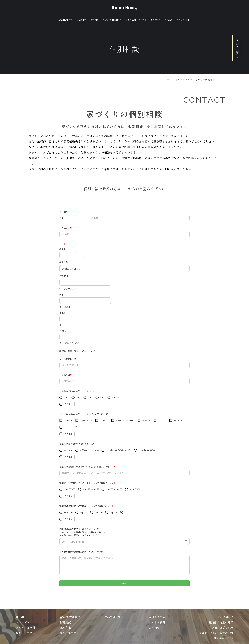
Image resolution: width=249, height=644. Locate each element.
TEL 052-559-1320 (220, 638)
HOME (171, 80)
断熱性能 (66, 622)
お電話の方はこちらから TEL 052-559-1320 (124, 198)
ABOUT (156, 20)
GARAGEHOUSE (136, 20)
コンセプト (23, 622)
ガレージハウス (25, 633)
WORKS (82, 20)
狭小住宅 (66, 627)
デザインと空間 (25, 627)
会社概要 (154, 627)
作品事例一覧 (113, 617)
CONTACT (183, 20)
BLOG (169, 20)
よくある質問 (157, 622)
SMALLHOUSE (112, 20)
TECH (95, 20)
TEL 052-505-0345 (207, 175)
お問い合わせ (185, 80)
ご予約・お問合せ (237, 48)
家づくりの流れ (158, 617)
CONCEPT (66, 20)
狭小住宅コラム (70, 633)
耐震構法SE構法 (70, 617)
